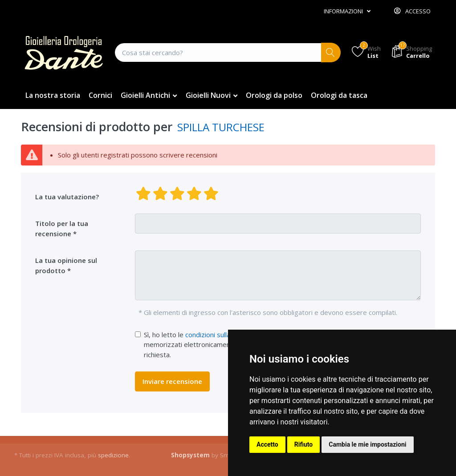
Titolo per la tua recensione (62, 228)
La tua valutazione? (67, 197)
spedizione (113, 455)
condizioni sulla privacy (220, 335)
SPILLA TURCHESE (221, 127)
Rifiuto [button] (304, 444)
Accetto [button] (267, 444)
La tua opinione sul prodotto (66, 265)
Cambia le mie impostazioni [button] (367, 444)
